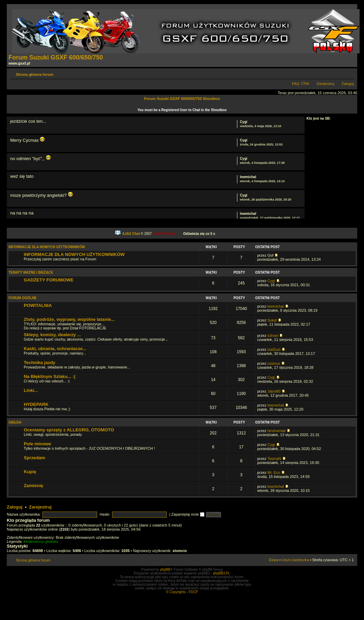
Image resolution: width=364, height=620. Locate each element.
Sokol (272, 320)
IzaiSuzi (274, 349)
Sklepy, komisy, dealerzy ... (52, 335)
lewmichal (248, 177)
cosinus (274, 363)
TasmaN (274, 459)
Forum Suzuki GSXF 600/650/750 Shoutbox (182, 99)
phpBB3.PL (222, 573)
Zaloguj (348, 84)
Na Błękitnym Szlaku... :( (50, 376)
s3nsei (273, 335)
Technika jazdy (40, 363)
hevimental (276, 431)
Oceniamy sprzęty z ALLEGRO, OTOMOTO (69, 430)
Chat (305, 83)
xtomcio (180, 551)
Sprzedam (34, 458)
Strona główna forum (35, 74)
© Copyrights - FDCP (182, 592)
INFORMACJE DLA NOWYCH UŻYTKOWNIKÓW (47, 247)
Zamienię (33, 486)
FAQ (296, 84)
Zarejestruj (325, 84)
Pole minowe (38, 444)
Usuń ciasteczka (295, 560)
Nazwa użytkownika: (24, 514)
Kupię (30, 472)
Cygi (244, 122)
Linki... (31, 390)
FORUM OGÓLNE (23, 298)
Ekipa (274, 560)
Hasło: (105, 514)
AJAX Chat (131, 234)
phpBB (165, 570)
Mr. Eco (274, 472)
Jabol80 (274, 391)
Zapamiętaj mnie (188, 514)
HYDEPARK (36, 404)
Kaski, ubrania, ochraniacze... (55, 349)
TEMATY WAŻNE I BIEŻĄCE (31, 272)
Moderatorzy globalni (41, 541)
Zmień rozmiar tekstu (349, 73)
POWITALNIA (38, 305)
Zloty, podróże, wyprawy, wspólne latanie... (69, 319)
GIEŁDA (15, 422)
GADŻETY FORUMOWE (49, 280)
